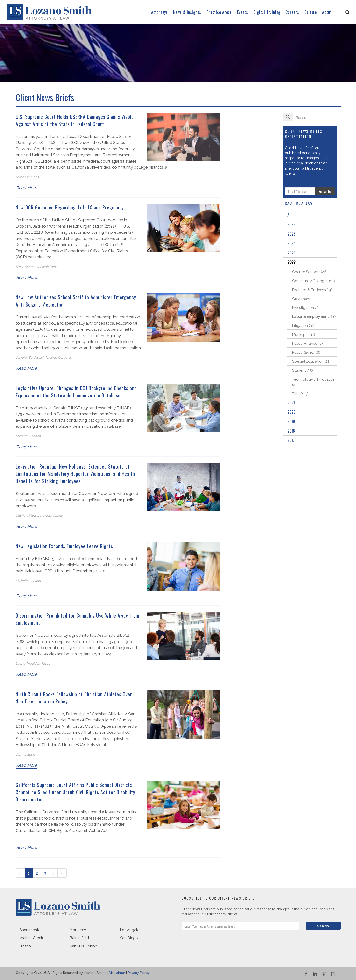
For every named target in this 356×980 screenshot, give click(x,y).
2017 (291, 440)
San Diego (129, 938)
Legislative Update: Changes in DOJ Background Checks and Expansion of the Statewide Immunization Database (76, 392)
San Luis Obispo (84, 946)
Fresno (25, 946)
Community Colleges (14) (314, 281)
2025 (291, 234)
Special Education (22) (311, 361)
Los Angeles (131, 930)
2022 (291, 262)
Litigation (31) (303, 326)
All (289, 215)
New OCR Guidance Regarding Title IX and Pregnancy (70, 207)
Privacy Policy (139, 973)
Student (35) (303, 370)
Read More (27, 188)
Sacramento (30, 930)
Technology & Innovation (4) (314, 382)
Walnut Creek (31, 938)
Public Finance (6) (308, 344)
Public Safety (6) (306, 352)
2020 (292, 412)
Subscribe (325, 191)
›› (62, 873)
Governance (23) (306, 299)
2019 (291, 421)
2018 (291, 431)
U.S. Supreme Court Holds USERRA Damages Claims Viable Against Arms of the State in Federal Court (75, 120)
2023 (291, 253)
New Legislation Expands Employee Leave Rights (64, 546)
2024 (292, 243)
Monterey (78, 930)
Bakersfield (79, 938)
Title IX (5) (300, 394)
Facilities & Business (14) (312, 290)
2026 (291, 224)
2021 (291, 403)
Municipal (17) (304, 335)
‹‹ (20, 873)
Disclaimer (117, 973)
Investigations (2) (306, 308)
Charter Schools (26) (310, 272)
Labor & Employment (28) (314, 317)
